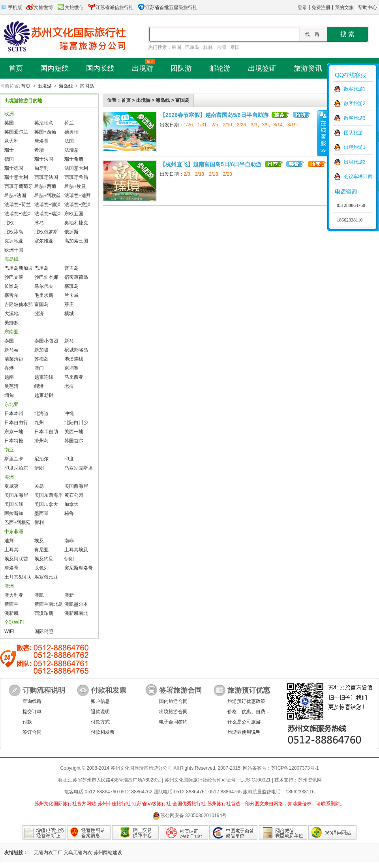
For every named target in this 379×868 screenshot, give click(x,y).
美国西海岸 (76, 486)
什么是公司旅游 (244, 722)
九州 (39, 423)
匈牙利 (41, 168)
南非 (69, 541)
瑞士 (9, 150)
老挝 (69, 386)
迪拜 (9, 541)
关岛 (39, 486)
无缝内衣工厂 (48, 853)
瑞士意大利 (16, 177)
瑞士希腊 (74, 159)
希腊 (39, 150)
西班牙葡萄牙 (19, 186)
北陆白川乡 (76, 423)
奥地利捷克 (76, 223)
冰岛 (39, 223)
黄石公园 (74, 495)
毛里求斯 (44, 295)
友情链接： (16, 853)
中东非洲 (14, 532)
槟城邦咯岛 (76, 350)
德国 (9, 159)
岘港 (39, 386)
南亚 (9, 450)
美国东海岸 (16, 495)
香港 (9, 368)
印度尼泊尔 (16, 468)
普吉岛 (71, 268)
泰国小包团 (46, 341)
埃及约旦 (44, 559)
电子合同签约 (173, 722)
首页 (26, 86)
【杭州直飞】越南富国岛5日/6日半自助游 (211, 164)
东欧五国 (74, 214)
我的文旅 (344, 8)
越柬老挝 (44, 395)
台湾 (221, 47)
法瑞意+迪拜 (78, 195)
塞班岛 (71, 286)
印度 (69, 459)
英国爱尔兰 (16, 132)
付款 (27, 722)
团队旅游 (353, 133)
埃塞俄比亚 (46, 577)
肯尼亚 (41, 550)
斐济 (39, 314)
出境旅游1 (355, 147)
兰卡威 (71, 295)
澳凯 (39, 595)
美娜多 (11, 323)
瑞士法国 (44, 159)
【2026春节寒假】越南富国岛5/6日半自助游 (214, 115)
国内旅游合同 (173, 701)
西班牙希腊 (76, 177)
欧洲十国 (14, 250)
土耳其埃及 (76, 550)
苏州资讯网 (310, 780)
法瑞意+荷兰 (18, 205)
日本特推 (14, 441)
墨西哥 (41, 513)
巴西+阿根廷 (18, 522)
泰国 (235, 47)
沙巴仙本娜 (46, 277)
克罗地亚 (14, 241)
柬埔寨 (71, 368)
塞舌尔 (11, 295)
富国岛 (87, 86)
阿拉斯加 (14, 513)
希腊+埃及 (75, 186)
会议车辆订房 (358, 177)
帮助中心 (368, 8)
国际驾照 (44, 631)
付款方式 (100, 722)
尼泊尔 (41, 459)
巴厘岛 (192, 47)
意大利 (11, 141)
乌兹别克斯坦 (79, 468)
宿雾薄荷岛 (76, 277)
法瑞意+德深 (48, 205)
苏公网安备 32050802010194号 (190, 816)
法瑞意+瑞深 (48, 214)
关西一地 (74, 432)
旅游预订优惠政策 (246, 701)
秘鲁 (69, 513)
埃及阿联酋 (16, 559)
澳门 (39, 368)
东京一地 (14, 432)
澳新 (69, 595)
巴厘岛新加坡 (19, 268)
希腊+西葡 (45, 186)
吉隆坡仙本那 (19, 304)
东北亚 (11, 404)
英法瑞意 (44, 123)
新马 (69, 341)
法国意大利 (76, 168)
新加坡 (41, 350)
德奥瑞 (71, 132)
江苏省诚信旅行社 (111, 8)
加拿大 (71, 504)
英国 (9, 123)
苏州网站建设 (108, 853)
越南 (9, 377)
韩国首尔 (74, 441)
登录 (302, 8)
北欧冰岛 (14, 232)
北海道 (41, 413)
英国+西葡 (45, 132)
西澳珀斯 (44, 613)
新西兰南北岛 (49, 604)
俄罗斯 (71, 232)
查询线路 (32, 701)
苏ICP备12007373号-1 (295, 768)
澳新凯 (11, 613)
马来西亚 (74, 377)
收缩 (323, 133)
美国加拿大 (46, 504)
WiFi (9, 631)
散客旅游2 (355, 103)
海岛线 (66, 86)
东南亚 (11, 332)
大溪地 (11, 314)
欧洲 (9, 114)
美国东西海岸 (49, 495)
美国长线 (14, 504)
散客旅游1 (355, 89)
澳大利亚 (14, 595)
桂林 (208, 47)
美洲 (9, 477)
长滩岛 (11, 286)
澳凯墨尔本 (76, 604)
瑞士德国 (14, 168)
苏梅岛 (41, 359)
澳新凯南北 (76, 613)
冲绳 (69, 413)
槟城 (69, 314)
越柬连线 (44, 377)
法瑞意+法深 (18, 214)
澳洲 (9, 586)
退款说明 (100, 712)
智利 (39, 522)
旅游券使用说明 (244, 732)
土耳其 (11, 550)
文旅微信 (70, 8)
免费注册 (321, 8)
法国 (69, 141)
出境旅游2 (355, 162)
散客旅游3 (355, 118)
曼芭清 (11, 386)
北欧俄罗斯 (46, 232)
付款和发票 (103, 732)
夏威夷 (11, 486)
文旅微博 (39, 8)
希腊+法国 (15, 195)
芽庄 (69, 304)
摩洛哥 (41, 141)
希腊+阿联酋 (48, 195)
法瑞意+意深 (78, 205)
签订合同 (32, 732)
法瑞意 (71, 150)
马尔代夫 (44, 286)
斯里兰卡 (14, 459)
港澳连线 (74, 359)
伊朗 (39, 468)
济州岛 (41, 441)
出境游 (45, 86)
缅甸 (9, 395)
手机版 (11, 8)
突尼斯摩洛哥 (79, 568)
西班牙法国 (46, 177)
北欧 (9, 223)
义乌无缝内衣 (78, 853)
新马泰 (11, 350)
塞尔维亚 (44, 241)
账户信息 (100, 701)
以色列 (41, 568)
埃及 (39, 541)
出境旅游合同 (173, 712)
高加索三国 (76, 241)
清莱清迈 (14, 359)
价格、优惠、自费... (248, 712)
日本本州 (14, 413)
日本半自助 (46, 432)
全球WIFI (14, 622)
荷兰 (69, 123)
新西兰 (11, 604)
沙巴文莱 (14, 277)
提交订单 (32, 712)
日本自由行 (16, 423)
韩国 (176, 47)
